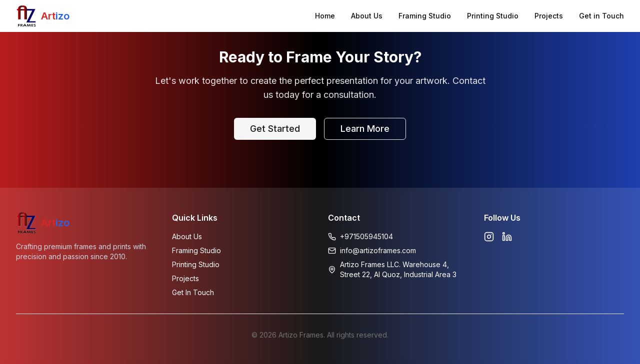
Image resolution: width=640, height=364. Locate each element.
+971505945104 (366, 236)
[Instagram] (489, 237)
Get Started (275, 129)
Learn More (365, 129)
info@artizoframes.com (378, 250)
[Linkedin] (507, 237)
